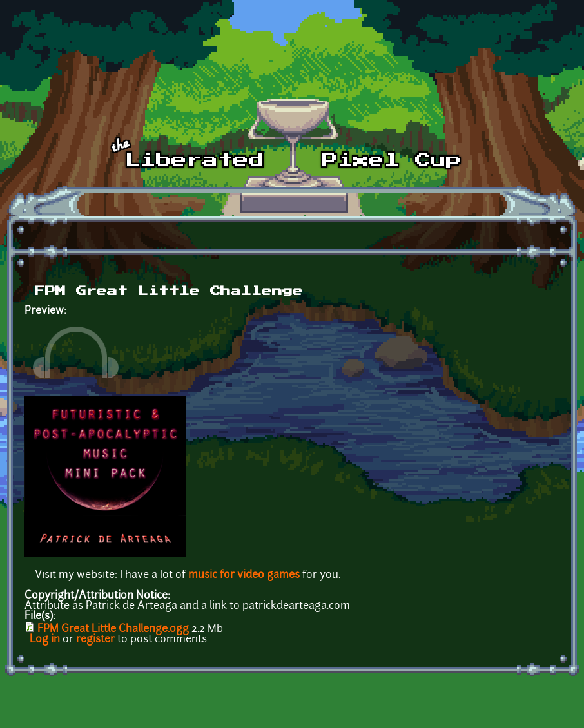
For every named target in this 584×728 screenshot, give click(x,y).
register (95, 640)
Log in (45, 640)
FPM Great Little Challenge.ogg (113, 629)
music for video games (244, 575)
